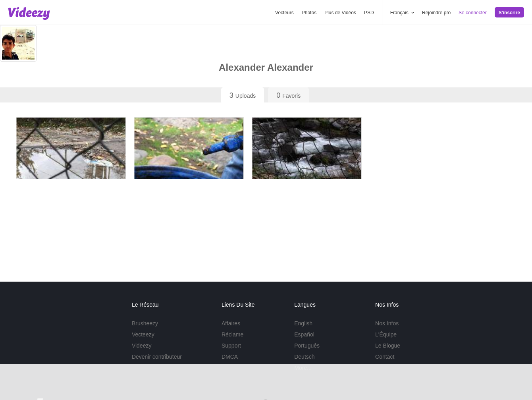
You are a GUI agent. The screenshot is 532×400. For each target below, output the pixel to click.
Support (231, 346)
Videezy (142, 346)
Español (304, 334)
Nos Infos (387, 323)
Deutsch (304, 357)
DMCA (230, 357)
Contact (385, 357)
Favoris (288, 95)
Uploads (243, 95)
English (303, 323)
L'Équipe (386, 334)
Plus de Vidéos (340, 13)
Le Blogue (388, 346)
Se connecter (473, 13)
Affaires (231, 323)
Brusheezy (145, 323)
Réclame (232, 334)
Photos (309, 13)
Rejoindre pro (436, 13)
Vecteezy (143, 334)
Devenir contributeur (157, 357)
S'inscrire (509, 13)
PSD (369, 13)
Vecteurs (284, 13)
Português (307, 346)
